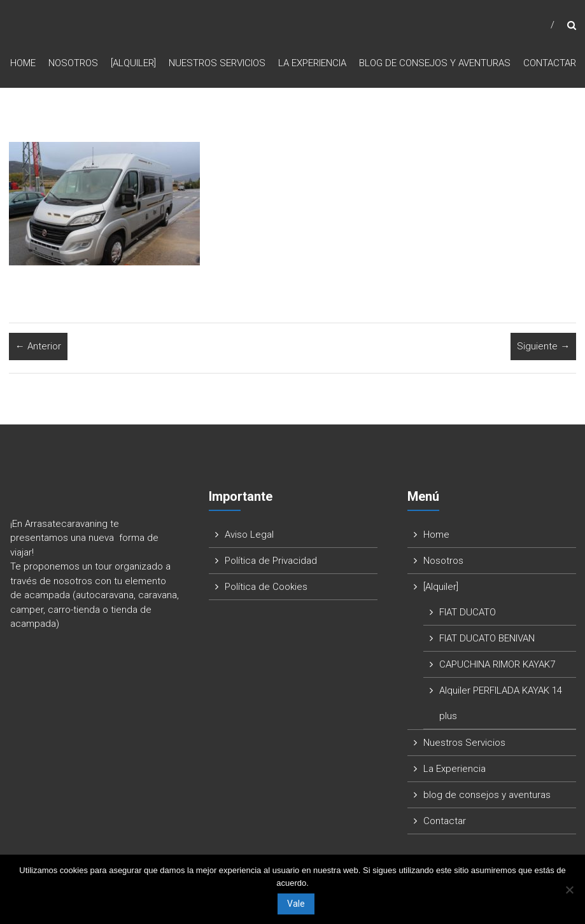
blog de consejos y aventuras (435, 63)
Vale (296, 904)
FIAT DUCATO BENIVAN (487, 638)
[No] (569, 890)
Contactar (550, 63)
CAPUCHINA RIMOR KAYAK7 (497, 664)
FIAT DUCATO (468, 612)
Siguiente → (543, 346)
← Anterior (38, 346)
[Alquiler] (133, 63)
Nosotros (73, 63)
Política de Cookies (266, 587)
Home (23, 63)
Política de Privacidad (271, 561)
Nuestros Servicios (217, 63)
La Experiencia (312, 63)
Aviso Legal (249, 535)
